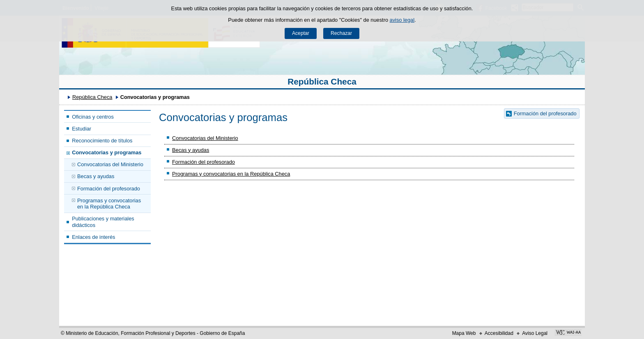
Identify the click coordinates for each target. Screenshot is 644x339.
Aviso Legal (535, 333)
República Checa (322, 81)
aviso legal (402, 20)
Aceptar (301, 33)
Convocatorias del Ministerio (110, 164)
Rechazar (341, 33)
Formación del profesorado (109, 189)
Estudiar (82, 129)
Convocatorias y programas (107, 152)
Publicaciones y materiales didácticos (103, 222)
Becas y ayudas (96, 176)
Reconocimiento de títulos (102, 141)
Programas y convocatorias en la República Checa (109, 204)
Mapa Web (464, 333)
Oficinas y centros (93, 117)
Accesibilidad (499, 333)
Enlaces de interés (93, 237)
